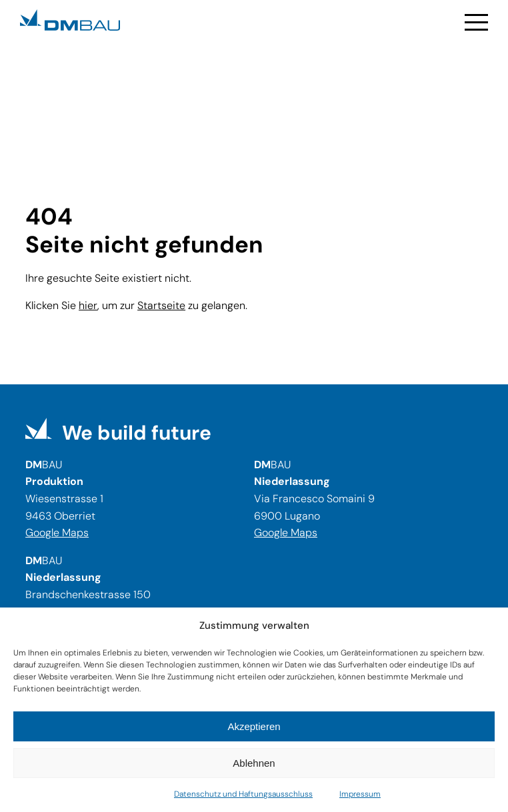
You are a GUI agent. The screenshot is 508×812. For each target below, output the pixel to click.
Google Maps (57, 533)
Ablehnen (254, 763)
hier (88, 305)
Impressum (360, 794)
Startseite (161, 305)
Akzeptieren (254, 726)
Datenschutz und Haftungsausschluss (243, 794)
